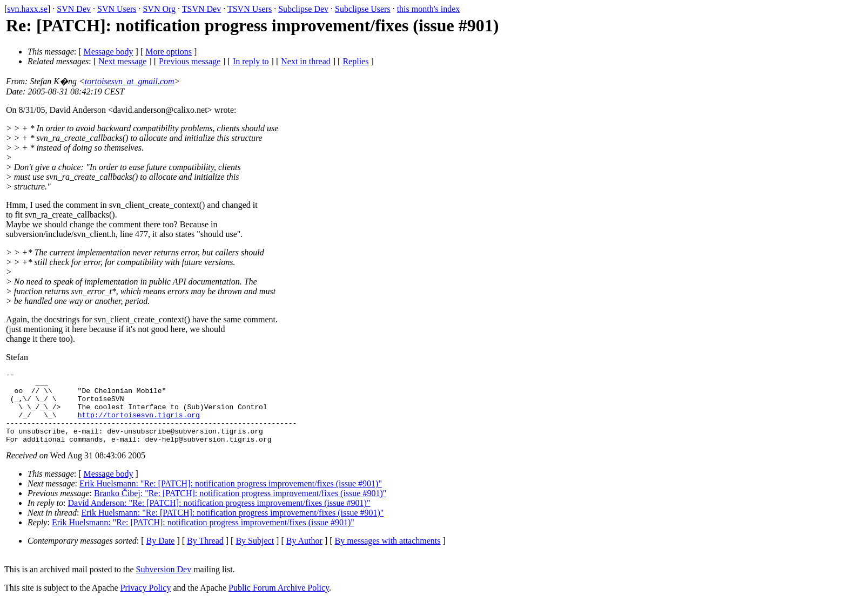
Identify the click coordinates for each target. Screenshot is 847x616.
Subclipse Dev (303, 9)
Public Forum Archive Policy (279, 602)
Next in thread (306, 61)
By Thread (205, 555)
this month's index (429, 9)
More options (169, 52)
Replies (355, 61)
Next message (122, 61)
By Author (304, 555)
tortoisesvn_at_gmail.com (130, 81)
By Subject (255, 555)
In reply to (251, 61)
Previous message (190, 61)
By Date (161, 555)
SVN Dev (74, 9)
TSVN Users (250, 9)
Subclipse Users (363, 9)
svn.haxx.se (27, 9)
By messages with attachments (388, 555)
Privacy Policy (146, 602)
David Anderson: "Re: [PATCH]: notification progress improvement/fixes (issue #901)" (219, 517)
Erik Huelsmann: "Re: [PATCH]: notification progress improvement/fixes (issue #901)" (231, 498)
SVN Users (117, 9)
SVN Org (159, 9)
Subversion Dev (164, 584)
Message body (109, 52)
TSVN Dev (201, 9)
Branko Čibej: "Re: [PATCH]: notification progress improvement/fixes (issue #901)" (240, 508)
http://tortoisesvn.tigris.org (139, 424)
